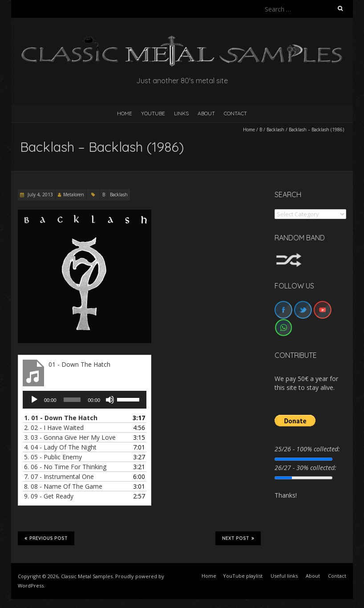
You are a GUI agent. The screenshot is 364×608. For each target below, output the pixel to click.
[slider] (72, 400)
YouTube (153, 113)
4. (60, 447)
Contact (235, 113)
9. (49, 496)
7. (59, 476)
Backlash (275, 130)
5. (53, 457)
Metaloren (74, 195)
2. (54, 428)
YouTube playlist (243, 576)
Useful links (284, 576)
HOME (125, 113)
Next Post (238, 538)
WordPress (31, 586)
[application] (85, 400)
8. (63, 486)
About (206, 113)
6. (65, 467)
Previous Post (46, 538)
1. (61, 418)
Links (181, 113)
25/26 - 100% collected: (307, 449)
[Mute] (110, 400)
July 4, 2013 (40, 195)
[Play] (34, 400)
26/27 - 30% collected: (305, 468)
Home (249, 130)
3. (70, 437)
